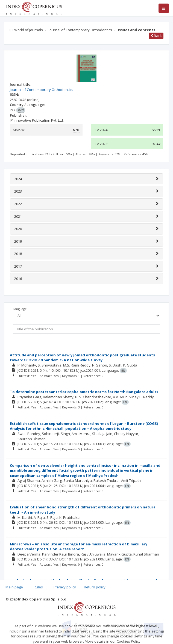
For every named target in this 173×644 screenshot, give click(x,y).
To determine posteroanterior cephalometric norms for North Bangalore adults (84, 392)
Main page (14, 587)
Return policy (95, 587)
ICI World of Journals (26, 30)
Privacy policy (65, 587)
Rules (38, 587)
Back (156, 36)
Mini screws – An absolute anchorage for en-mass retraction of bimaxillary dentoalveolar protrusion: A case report (79, 547)
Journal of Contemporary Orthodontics (80, 30)
